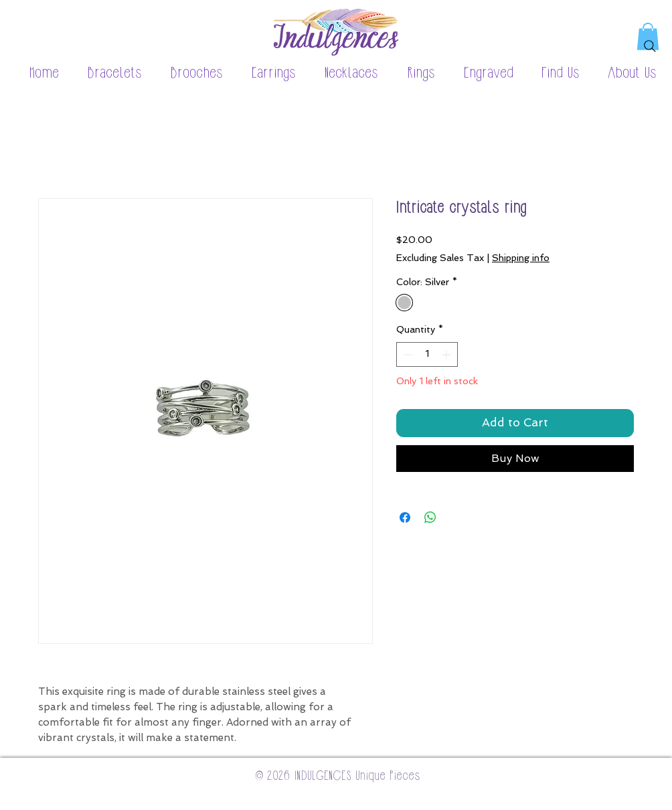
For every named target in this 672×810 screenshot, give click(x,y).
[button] (108, 74)
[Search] (650, 46)
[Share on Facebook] (405, 517)
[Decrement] (407, 354)
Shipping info (521, 258)
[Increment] (447, 354)
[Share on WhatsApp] (430, 517)
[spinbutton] (427, 354)
